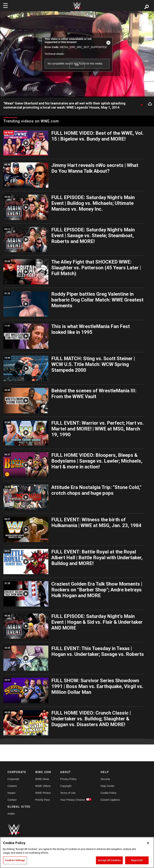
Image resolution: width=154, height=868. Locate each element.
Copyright (66, 786)
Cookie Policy (109, 793)
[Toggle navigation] (5, 6)
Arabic (11, 814)
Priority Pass (43, 800)
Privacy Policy (68, 779)
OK (77, 65)
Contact (12, 800)
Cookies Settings (15, 860)
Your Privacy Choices (73, 800)
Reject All (137, 860)
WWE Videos (43, 786)
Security (105, 779)
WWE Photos (43, 793)
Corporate (13, 779)
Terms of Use (68, 793)
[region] (77, 852)
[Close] (148, 843)
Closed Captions (110, 800)
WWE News (42, 779)
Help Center (108, 786)
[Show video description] (142, 104)
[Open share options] (150, 104)
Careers (12, 786)
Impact (11, 793)
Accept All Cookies (109, 860)
